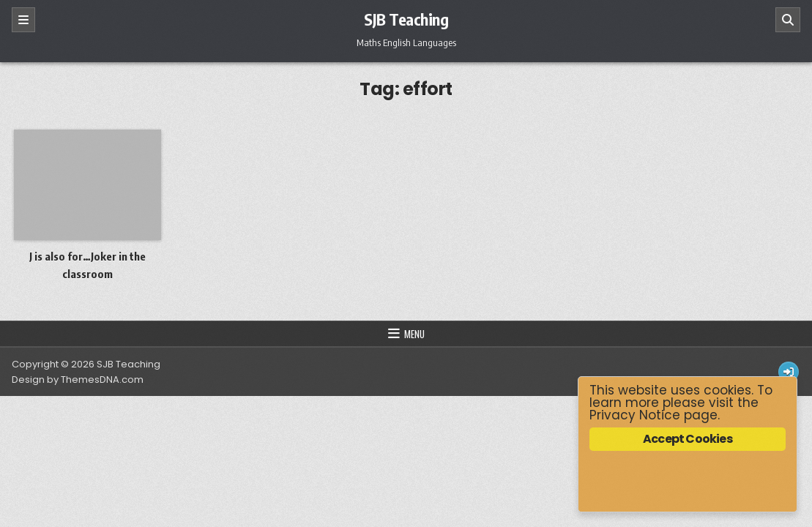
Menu (414, 334)
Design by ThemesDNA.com (78, 380)
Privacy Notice (635, 415)
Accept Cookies (688, 439)
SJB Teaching (406, 19)
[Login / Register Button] (789, 372)
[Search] (788, 20)
